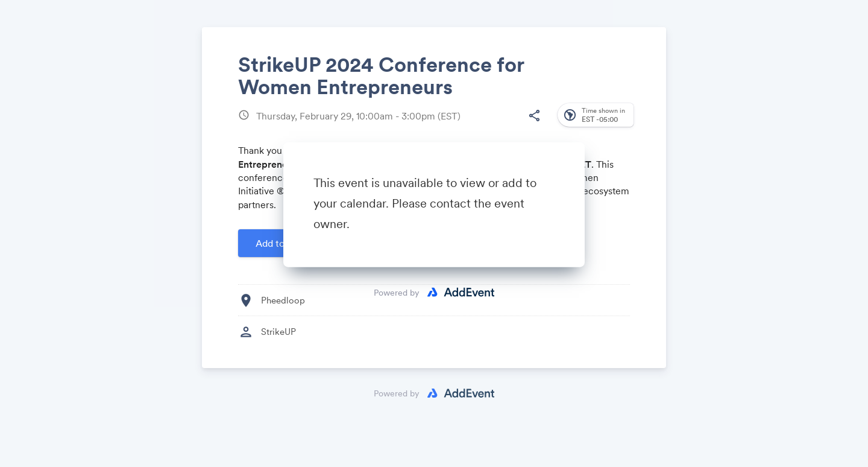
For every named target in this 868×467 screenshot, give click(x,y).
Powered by (397, 293)
